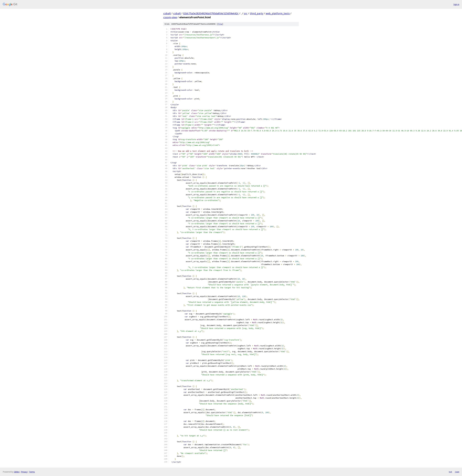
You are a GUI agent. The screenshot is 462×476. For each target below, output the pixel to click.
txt (450, 472)
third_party (257, 13)
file (220, 24)
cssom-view (170, 17)
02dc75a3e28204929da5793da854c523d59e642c (211, 13)
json (457, 472)
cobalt (167, 13)
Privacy (24, 472)
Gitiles (17, 472)
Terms (32, 472)
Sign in (456, 4)
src (246, 13)
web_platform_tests (278, 13)
